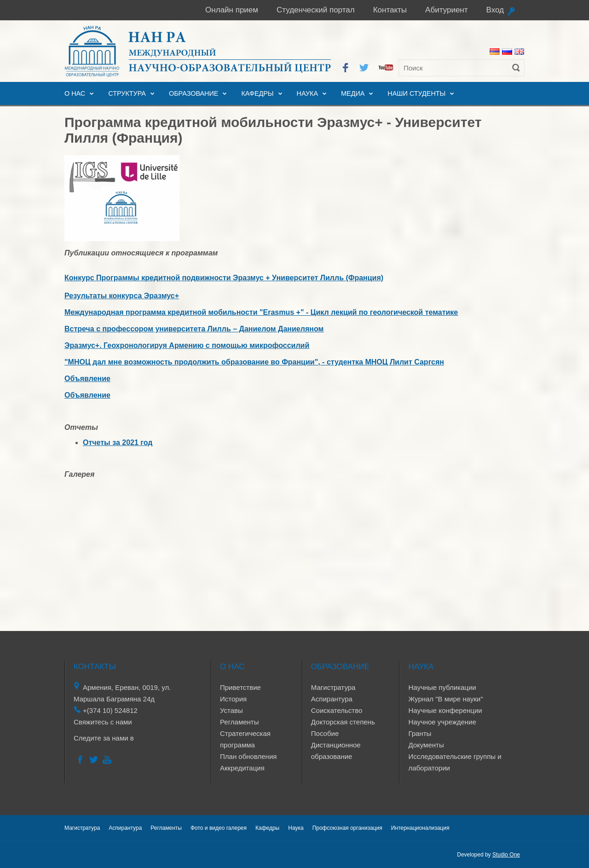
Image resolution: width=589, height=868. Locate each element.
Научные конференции (445, 710)
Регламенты (240, 722)
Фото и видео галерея (219, 828)
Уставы (231, 710)
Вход (495, 10)
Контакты (390, 10)
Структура (127, 93)
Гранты (420, 733)
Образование (194, 93)
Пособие (325, 733)
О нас (75, 93)
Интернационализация (420, 828)
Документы (426, 745)
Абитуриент (446, 10)
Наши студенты (416, 93)
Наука (307, 93)
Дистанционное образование (336, 751)
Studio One (506, 855)
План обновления (248, 756)
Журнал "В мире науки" (445, 699)
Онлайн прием (232, 10)
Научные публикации (442, 687)
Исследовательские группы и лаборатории (455, 762)
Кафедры (257, 93)
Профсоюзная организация (347, 828)
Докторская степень (343, 722)
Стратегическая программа (245, 739)
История (233, 699)
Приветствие (240, 687)
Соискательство (337, 710)
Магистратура (333, 687)
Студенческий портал (316, 10)
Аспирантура (332, 699)
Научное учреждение (442, 722)
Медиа (353, 93)
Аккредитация (242, 768)
